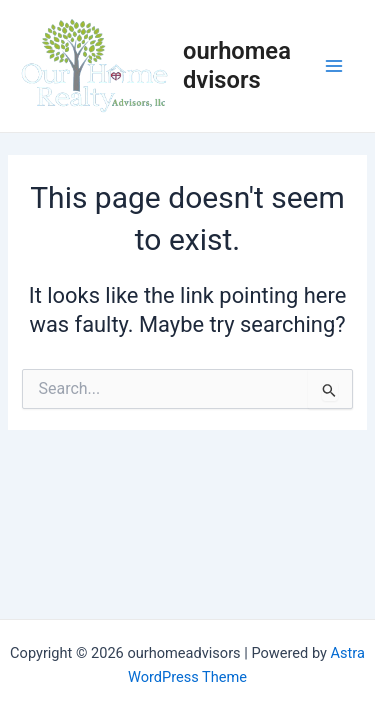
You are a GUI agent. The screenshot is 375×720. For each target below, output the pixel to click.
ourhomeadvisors (237, 65)
